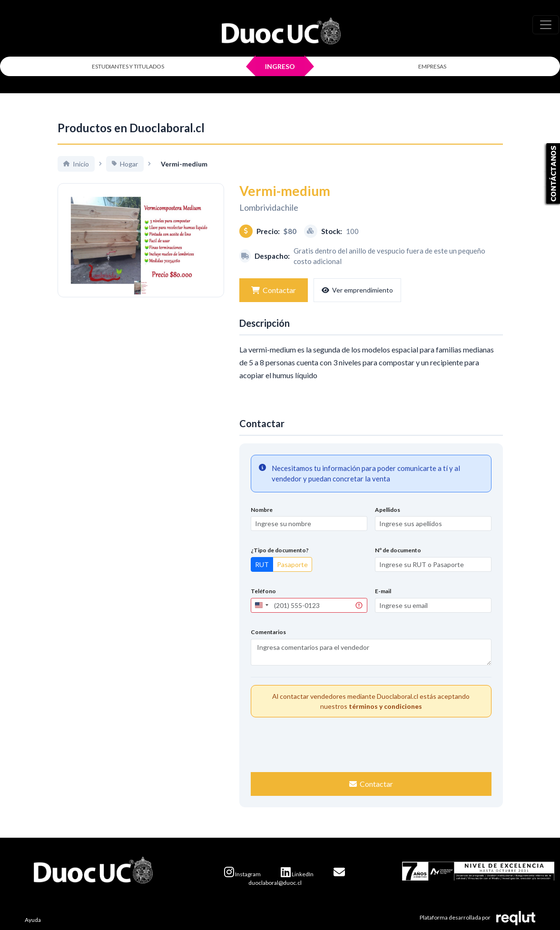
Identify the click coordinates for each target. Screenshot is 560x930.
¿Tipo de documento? (280, 550)
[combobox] (261, 605)
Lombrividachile (269, 207)
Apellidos (388, 510)
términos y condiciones (385, 706)
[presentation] (371, 744)
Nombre (262, 510)
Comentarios (268, 632)
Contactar (274, 290)
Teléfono (263, 591)
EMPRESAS (432, 66)
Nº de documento (398, 550)
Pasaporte (292, 564)
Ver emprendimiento (357, 290)
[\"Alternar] (546, 25)
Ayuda (33, 920)
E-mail (383, 591)
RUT (262, 564)
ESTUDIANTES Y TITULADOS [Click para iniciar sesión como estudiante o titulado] (128, 66)
